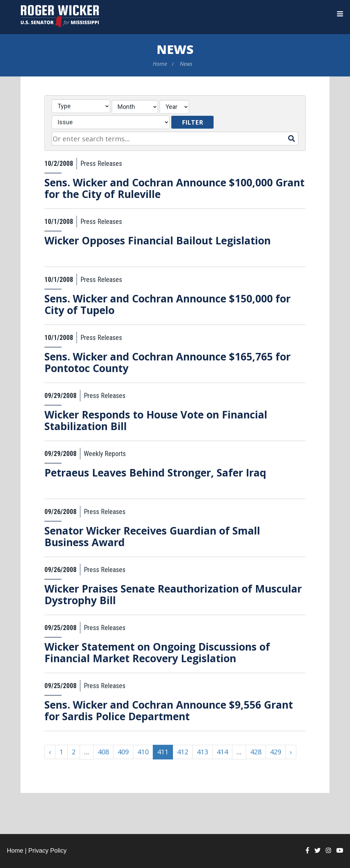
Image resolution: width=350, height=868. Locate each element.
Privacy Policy (48, 851)
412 (183, 752)
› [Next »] (291, 752)
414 (222, 752)
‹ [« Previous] (50, 752)
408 (103, 752)
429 (276, 752)
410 (143, 752)
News (175, 49)
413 (203, 752)
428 (256, 752)
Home (160, 64)
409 (123, 752)
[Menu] (340, 14)
